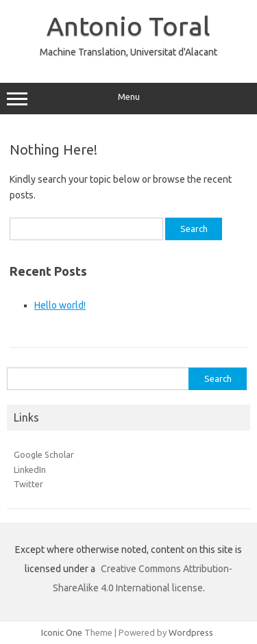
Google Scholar (44, 454)
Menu (128, 99)
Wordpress (191, 632)
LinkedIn (30, 469)
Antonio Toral (128, 26)
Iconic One (62, 632)
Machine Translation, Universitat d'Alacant (128, 52)
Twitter (28, 484)
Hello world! (60, 305)
